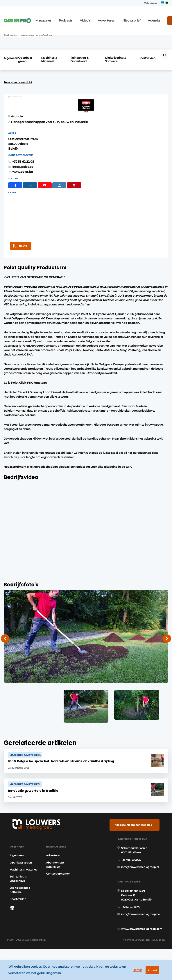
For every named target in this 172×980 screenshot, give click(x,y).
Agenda (135, 16)
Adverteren (97, 16)
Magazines (44, 16)
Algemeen (11, 32)
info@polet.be (101, 143)
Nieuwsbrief (117, 16)
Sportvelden (147, 32)
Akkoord (150, 973)
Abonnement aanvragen (54, 864)
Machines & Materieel (55, 34)
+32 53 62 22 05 (101, 138)
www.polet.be (100, 148)
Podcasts (63, 16)
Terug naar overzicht (18, 55)
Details (133, 972)
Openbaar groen (31, 34)
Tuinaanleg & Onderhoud (84, 34)
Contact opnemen (57, 873)
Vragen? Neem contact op (135, 814)
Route (23, 222)
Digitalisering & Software (118, 34)
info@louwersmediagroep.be (143, 929)
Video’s (79, 16)
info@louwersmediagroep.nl (143, 874)
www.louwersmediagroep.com (145, 948)
